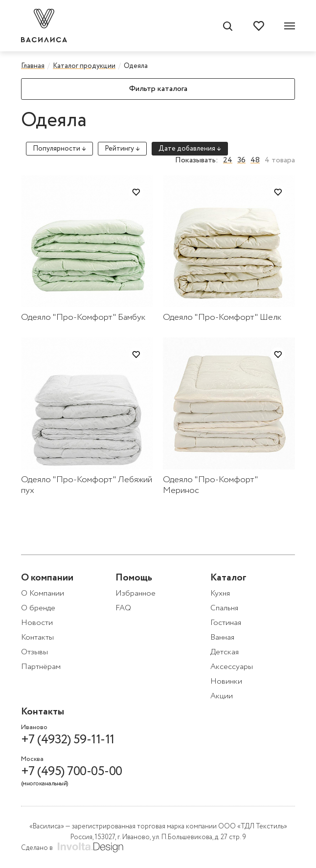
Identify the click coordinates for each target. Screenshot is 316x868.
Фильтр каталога (158, 89)
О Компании (43, 593)
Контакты (37, 637)
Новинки (226, 681)
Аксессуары (232, 667)
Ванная (222, 637)
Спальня (224, 608)
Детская (225, 652)
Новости (37, 623)
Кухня (220, 593)
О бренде (38, 608)
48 (255, 160)
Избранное (135, 593)
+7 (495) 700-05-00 (72, 777)
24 (228, 160)
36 (241, 160)
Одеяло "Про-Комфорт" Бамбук (83, 317)
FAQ (123, 608)
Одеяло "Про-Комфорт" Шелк (222, 317)
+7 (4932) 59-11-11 (68, 740)
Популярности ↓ (59, 149)
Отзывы (34, 652)
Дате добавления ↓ (190, 149)
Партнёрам (41, 667)
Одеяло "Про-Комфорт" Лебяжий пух (87, 485)
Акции (222, 696)
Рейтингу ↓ (122, 149)
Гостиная (226, 623)
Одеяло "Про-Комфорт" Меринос (210, 485)
